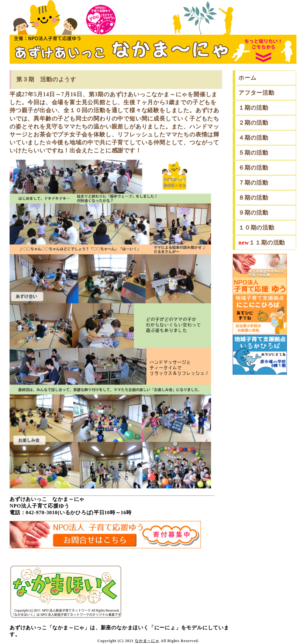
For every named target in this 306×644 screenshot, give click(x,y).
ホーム (247, 78)
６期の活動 (253, 168)
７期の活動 (253, 183)
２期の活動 (253, 123)
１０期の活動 (256, 228)
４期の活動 (253, 138)
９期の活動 (253, 213)
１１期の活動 (262, 243)
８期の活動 (253, 198)
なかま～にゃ (147, 641)
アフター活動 (256, 93)
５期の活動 (253, 153)
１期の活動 (253, 108)
